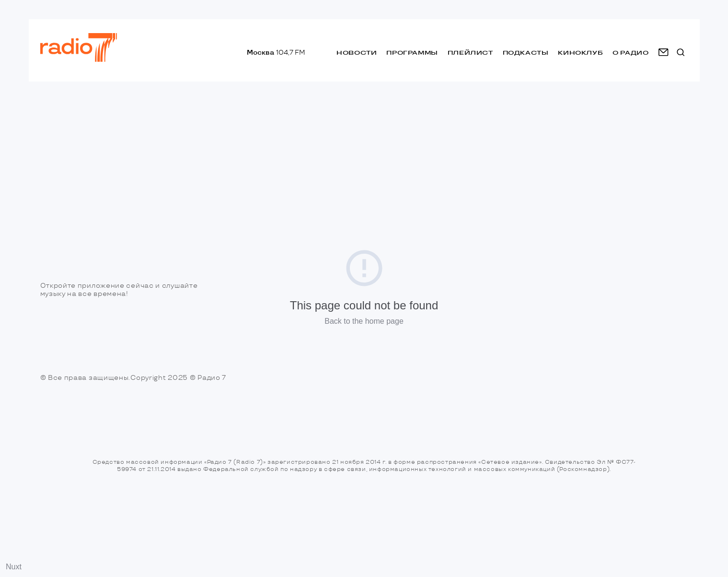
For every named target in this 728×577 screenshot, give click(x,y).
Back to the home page (364, 321)
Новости (357, 53)
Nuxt (14, 567)
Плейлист (470, 53)
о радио (630, 53)
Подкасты (526, 53)
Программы (412, 53)
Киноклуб (580, 53)
